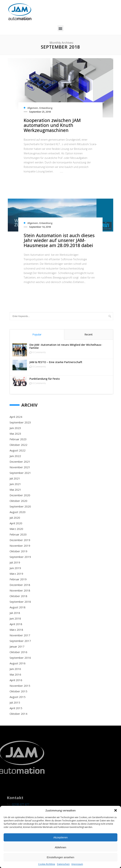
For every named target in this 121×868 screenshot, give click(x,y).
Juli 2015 (15, 702)
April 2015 (16, 708)
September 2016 (20, 658)
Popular (37, 334)
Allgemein (33, 108)
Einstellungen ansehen (61, 857)
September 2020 (20, 506)
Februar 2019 (18, 579)
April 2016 (16, 680)
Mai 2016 (15, 674)
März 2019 (16, 574)
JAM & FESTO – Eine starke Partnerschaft (56, 362)
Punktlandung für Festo (45, 379)
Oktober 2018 (18, 596)
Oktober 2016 (18, 652)
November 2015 (20, 686)
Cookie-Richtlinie (47, 864)
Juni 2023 (15, 428)
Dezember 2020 (20, 495)
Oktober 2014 (18, 714)
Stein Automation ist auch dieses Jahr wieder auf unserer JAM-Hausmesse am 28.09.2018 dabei (59, 240)
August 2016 (18, 663)
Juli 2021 (15, 478)
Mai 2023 (15, 434)
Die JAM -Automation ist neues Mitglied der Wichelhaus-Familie (66, 346)
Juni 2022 (15, 456)
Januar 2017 (17, 646)
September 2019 (20, 557)
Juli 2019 (15, 562)
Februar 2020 (18, 534)
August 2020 (18, 512)
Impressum (77, 864)
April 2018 (16, 624)
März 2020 (16, 529)
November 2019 (20, 546)
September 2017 (20, 641)
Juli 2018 (15, 613)
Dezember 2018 (20, 585)
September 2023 (20, 422)
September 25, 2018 (40, 112)
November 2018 (20, 590)
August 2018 (18, 607)
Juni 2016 (15, 669)
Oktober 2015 (18, 691)
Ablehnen (61, 847)
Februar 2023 (18, 439)
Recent (89, 334)
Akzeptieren (61, 837)
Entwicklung (46, 108)
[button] (116, 810)
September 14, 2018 (40, 227)
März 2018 (16, 630)
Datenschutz (63, 864)
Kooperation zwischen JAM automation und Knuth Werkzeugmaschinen (52, 125)
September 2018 (20, 602)
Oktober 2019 (18, 551)
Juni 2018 (15, 618)
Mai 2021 (15, 490)
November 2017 (20, 635)
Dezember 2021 (20, 462)
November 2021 (20, 467)
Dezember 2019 (20, 540)
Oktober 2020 (18, 501)
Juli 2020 (15, 518)
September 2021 (20, 473)
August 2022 (18, 450)
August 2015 (18, 697)
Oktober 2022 (18, 445)
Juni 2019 (15, 568)
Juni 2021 (15, 484)
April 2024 (16, 417)
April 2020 (16, 523)
